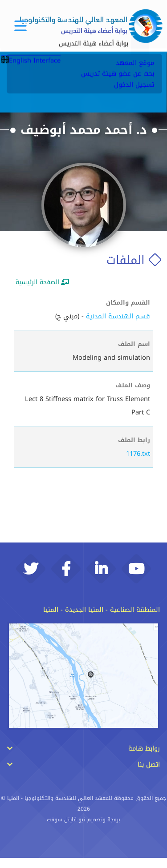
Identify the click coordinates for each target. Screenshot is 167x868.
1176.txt (138, 454)
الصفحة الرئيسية (42, 282)
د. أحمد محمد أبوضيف (83, 130)
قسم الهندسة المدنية (118, 316)
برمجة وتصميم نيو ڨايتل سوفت (83, 830)
